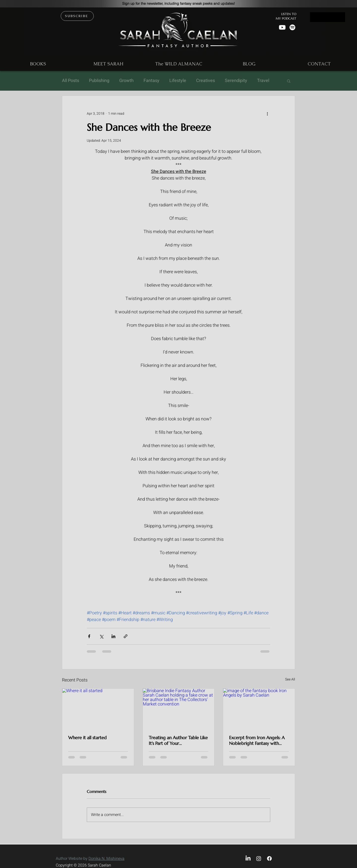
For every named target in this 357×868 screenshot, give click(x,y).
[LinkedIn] (248, 858)
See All (290, 679)
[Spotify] (292, 27)
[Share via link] (126, 636)
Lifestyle (178, 81)
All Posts (71, 81)
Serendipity (236, 81)
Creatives (206, 81)
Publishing (99, 81)
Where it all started (87, 738)
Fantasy (151, 81)
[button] (179, 3)
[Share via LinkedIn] (113, 636)
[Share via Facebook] (89, 636)
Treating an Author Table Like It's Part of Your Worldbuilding (178, 740)
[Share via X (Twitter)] (101, 636)
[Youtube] (282, 27)
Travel (263, 81)
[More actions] (267, 114)
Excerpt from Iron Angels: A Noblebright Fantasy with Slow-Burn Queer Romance (257, 740)
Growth (126, 81)
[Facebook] (269, 858)
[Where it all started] (98, 709)
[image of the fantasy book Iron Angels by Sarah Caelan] (259, 709)
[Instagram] (259, 858)
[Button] (327, 17)
